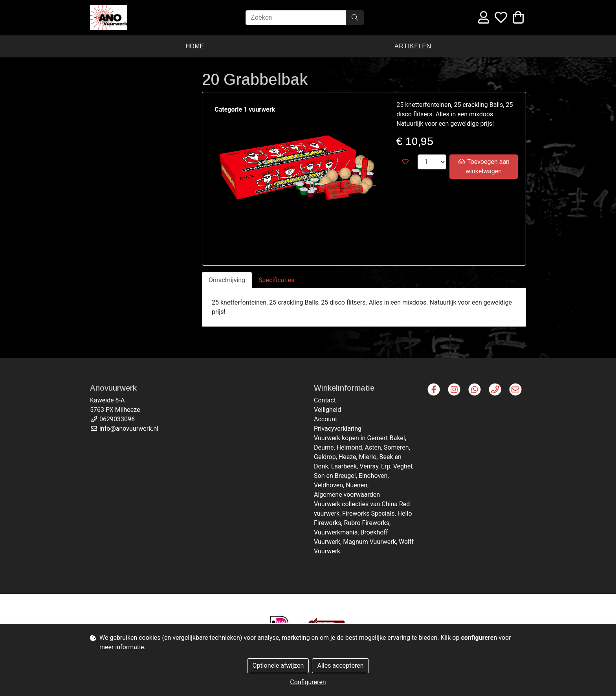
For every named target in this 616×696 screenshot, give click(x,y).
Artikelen (413, 46)
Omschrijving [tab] (227, 280)
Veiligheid (327, 410)
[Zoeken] (296, 18)
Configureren (308, 682)
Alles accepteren (340, 666)
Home (195, 46)
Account (325, 419)
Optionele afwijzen (278, 666)
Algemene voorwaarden (347, 495)
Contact (325, 400)
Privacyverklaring (338, 429)
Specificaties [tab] (276, 280)
